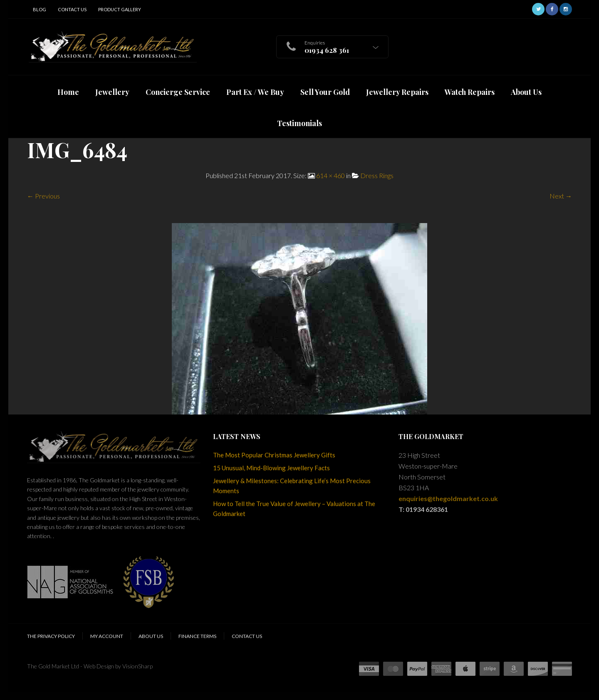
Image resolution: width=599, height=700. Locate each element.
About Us (151, 636)
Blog (40, 9)
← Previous (43, 196)
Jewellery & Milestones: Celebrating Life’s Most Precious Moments (292, 486)
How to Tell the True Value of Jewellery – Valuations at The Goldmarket (294, 509)
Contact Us (72, 9)
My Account (107, 636)
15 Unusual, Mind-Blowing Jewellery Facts (271, 468)
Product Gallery (120, 9)
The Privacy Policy (51, 636)
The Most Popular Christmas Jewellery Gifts (274, 455)
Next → (561, 196)
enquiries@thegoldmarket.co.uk (448, 498)
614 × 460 (330, 175)
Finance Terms (197, 636)
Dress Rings (377, 175)
